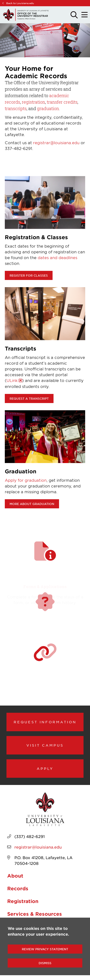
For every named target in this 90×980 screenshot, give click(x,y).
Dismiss (45, 963)
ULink (12, 380)
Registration (23, 901)
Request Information (45, 722)
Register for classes (29, 275)
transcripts (16, 108)
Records (18, 888)
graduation (48, 108)
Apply (45, 768)
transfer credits (62, 102)
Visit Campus (45, 745)
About (15, 876)
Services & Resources (35, 914)
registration (33, 102)
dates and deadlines (57, 257)
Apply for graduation (26, 480)
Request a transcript (29, 398)
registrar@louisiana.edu (56, 143)
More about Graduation (32, 504)
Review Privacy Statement (45, 949)
